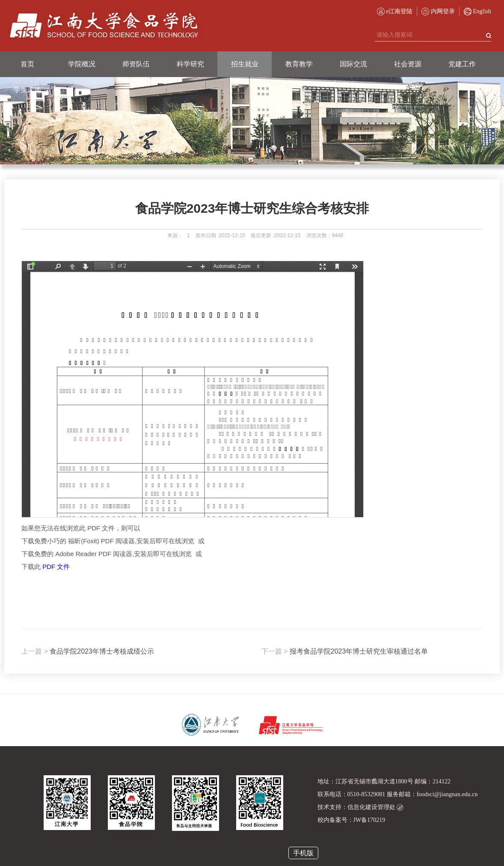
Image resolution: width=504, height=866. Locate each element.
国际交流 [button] (353, 64)
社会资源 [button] (408, 64)
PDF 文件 (56, 567)
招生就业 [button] (245, 64)
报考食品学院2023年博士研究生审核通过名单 (345, 651)
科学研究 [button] (190, 64)
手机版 (303, 853)
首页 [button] (27, 64)
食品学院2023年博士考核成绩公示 (88, 651)
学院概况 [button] (82, 64)
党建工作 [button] (462, 64)
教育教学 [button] (299, 64)
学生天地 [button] (27, 90)
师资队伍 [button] (136, 64)
